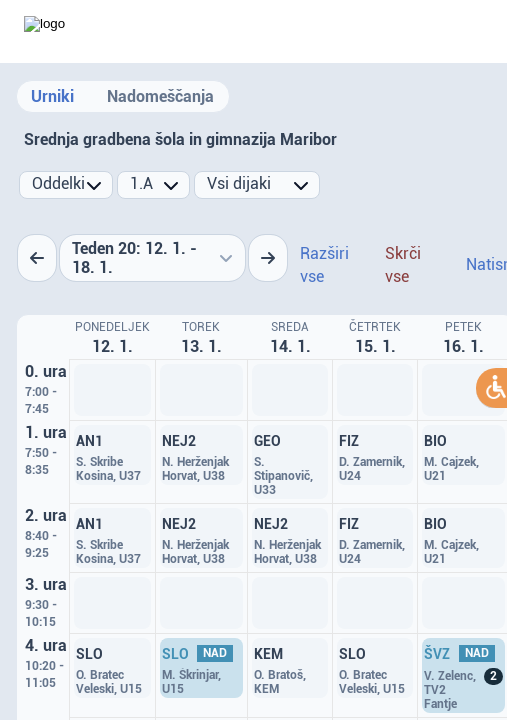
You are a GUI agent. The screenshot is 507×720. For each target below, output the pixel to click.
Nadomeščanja (160, 96)
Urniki (52, 96)
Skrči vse (403, 265)
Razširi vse (324, 265)
